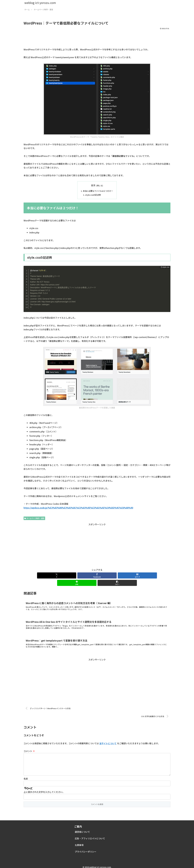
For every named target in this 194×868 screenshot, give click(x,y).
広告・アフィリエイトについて (90, 835)
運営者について (82, 829)
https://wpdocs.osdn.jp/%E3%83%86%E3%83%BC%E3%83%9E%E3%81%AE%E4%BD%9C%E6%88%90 (78, 508)
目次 (93, 185)
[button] (146, 575)
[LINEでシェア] (122, 575)
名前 (26, 775)
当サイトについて (108, 736)
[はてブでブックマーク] (97, 575)
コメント (29, 744)
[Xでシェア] (48, 575)
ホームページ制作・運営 (34, 518)
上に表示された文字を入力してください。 (44, 789)
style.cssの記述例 (93, 195)
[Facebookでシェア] (72, 575)
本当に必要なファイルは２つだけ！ (98, 191)
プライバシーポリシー (86, 848)
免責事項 (79, 842)
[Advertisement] (97, 38)
